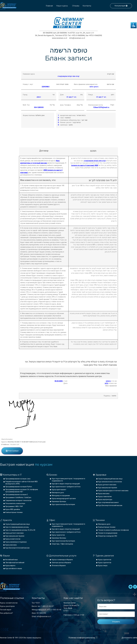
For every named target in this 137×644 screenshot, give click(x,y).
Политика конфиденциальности (82, 638)
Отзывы (76, 6)
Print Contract (12, 451)
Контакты (87, 6)
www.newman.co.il (59, 38)
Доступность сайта (129, 638)
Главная (49, 6)
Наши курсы (62, 6)
